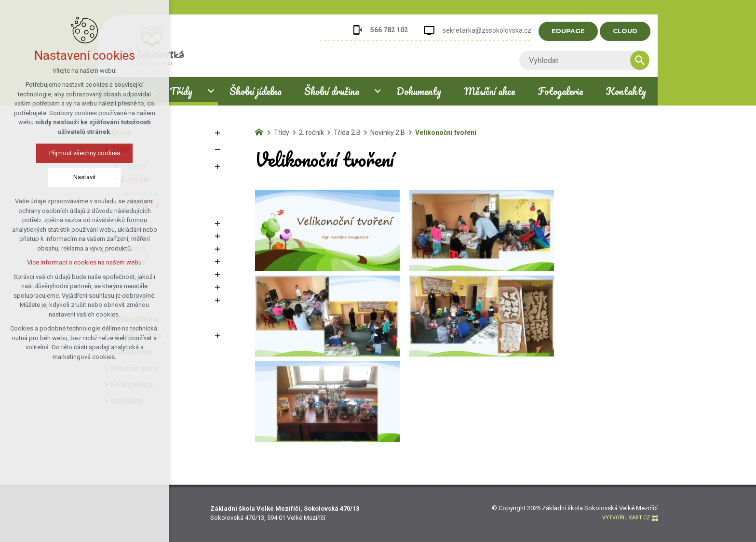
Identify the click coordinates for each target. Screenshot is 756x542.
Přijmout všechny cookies (85, 153)
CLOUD (632, 31)
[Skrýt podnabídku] (217, 149)
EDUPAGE (575, 31)
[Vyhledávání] (647, 60)
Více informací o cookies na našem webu (84, 262)
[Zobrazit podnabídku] (211, 91)
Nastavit (85, 177)
